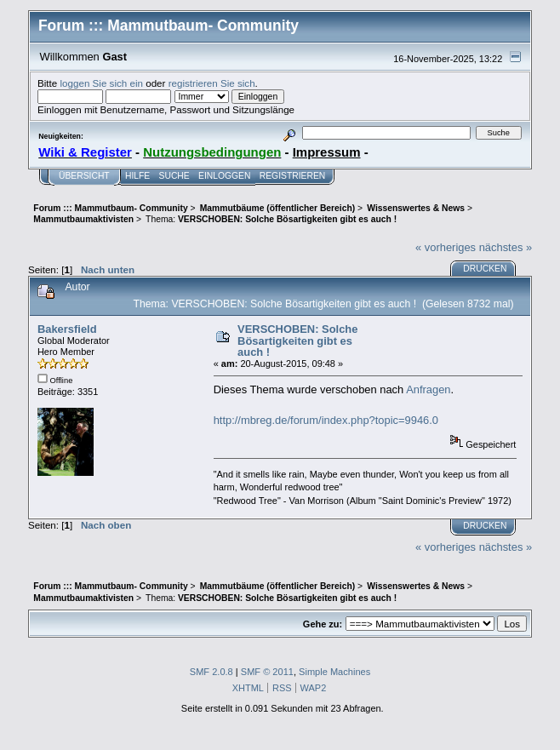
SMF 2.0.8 (211, 672)
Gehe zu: (323, 624)
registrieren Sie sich (212, 83)
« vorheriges (446, 247)
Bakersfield (67, 329)
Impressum (327, 152)
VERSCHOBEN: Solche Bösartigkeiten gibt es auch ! (297, 341)
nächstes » (506, 247)
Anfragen (428, 389)
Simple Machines (334, 672)
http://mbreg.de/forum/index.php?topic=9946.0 (326, 420)
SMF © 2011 (267, 672)
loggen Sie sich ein (102, 83)
